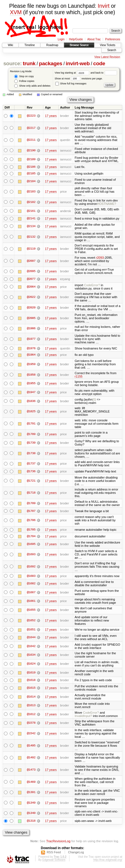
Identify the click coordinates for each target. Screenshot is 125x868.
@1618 (31, 681)
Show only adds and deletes (32, 86)
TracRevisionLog (58, 842)
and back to (104, 73)
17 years (51, 116)
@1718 (31, 493)
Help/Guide (76, 39)
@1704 (31, 537)
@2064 (31, 287)
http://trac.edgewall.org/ (108, 861)
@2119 (31, 249)
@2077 (31, 279)
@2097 (31, 261)
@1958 (31, 375)
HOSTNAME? (107, 204)
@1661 (31, 602)
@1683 (31, 577)
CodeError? (92, 285)
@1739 (31, 443)
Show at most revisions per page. (79, 79)
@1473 (31, 771)
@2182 (31, 202)
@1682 (31, 584)
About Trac (94, 39)
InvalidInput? (83, 717)
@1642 (31, 647)
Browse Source (79, 45)
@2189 (31, 159)
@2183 (31, 192)
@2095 (31, 271)
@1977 (31, 339)
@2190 (31, 150)
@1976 (31, 349)
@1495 (31, 746)
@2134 (31, 227)
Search (112, 50)
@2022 (31, 297)
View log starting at (73, 73)
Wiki (10, 45)
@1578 (31, 724)
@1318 (31, 822)
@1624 (31, 665)
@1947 (31, 393)
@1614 (31, 698)
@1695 (31, 545)
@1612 (31, 715)
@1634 (31, 656)
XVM (16, 12)
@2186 (31, 167)
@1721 (31, 481)
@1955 (31, 384)
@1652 (31, 621)
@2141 (31, 219)
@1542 (31, 734)
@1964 (31, 355)
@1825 (31, 412)
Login (61, 39)
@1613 (31, 706)
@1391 (31, 793)
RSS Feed (54, 853)
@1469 (31, 783)
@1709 (31, 504)
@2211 (31, 140)
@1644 (31, 638)
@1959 (31, 365)
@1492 (31, 758)
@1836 (31, 401)
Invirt (104, 6)
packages (51, 63)
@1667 (31, 593)
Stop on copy (24, 76)
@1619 (31, 673)
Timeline (30, 45)
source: (12, 63)
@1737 (31, 464)
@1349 (31, 804)
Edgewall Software (54, 861)
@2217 (31, 128)
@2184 (31, 181)
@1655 (31, 611)
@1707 (31, 511)
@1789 (31, 434)
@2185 (31, 173)
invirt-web (78, 63)
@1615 (31, 689)
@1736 (31, 472)
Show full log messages (71, 84)
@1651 (31, 630)
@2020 (31, 308)
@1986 (31, 329)
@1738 (31, 454)
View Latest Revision (107, 57)
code (99, 63)
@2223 (31, 116)
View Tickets (108, 45)
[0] (94, 400)
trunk (29, 63)
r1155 (79, 377)
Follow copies (24, 81)
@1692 (31, 567)
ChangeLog (76, 853)
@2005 (31, 318)
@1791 (31, 424)
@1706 (31, 521)
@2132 (31, 237)
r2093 (100, 258)
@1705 (31, 530)
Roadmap (52, 45)
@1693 (31, 555)
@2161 (31, 211)
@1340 (31, 814)
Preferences (113, 39)
